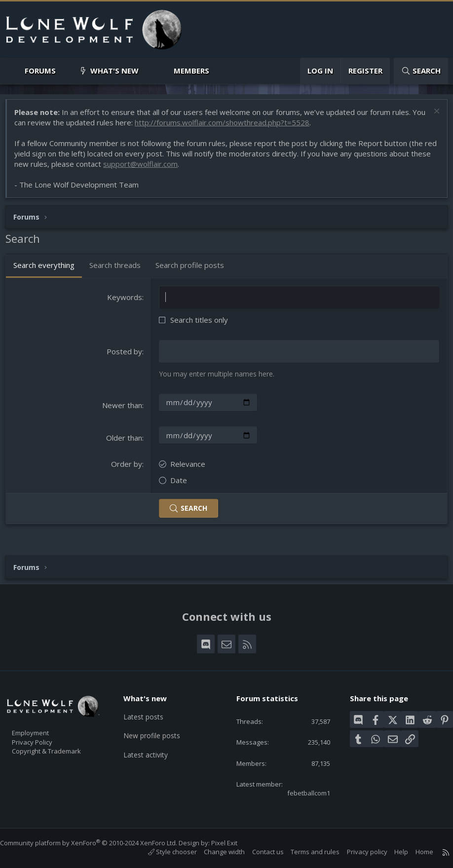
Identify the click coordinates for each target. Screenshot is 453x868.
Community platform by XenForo (98, 843)
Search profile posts (195, 270)
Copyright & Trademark (62, 746)
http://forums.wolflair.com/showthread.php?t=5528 (242, 127)
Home (415, 852)
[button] (64, 71)
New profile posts (159, 728)
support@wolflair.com (167, 169)
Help (391, 852)
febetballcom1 (301, 792)
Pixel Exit (234, 843)
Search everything (49, 270)
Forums (40, 71)
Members (191, 71)
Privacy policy (357, 852)
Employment (43, 725)
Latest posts (150, 709)
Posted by (126, 356)
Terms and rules (305, 852)
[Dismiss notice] (431, 117)
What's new (114, 71)
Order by (128, 468)
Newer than (124, 410)
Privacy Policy (45, 736)
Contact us (258, 852)
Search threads (120, 270)
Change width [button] (214, 852)
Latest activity (152, 748)
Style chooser (163, 852)
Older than (126, 442)
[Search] (421, 71)
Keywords (126, 302)
